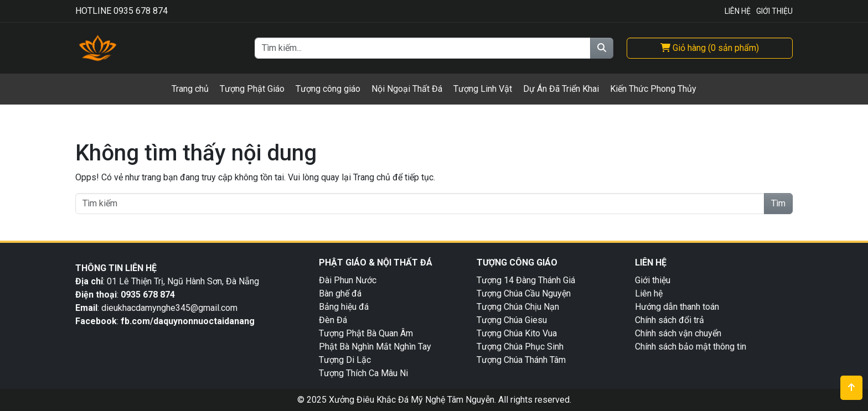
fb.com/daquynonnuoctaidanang (189, 321)
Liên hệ (649, 293)
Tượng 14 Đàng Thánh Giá (526, 280)
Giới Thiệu (774, 11)
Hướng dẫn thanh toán (677, 307)
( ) (710, 48)
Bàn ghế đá (340, 293)
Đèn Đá (333, 320)
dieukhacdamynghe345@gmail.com (169, 308)
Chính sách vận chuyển (678, 333)
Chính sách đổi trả (670, 320)
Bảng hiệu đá (344, 307)
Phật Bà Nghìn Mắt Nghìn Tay (375, 347)
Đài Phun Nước (348, 280)
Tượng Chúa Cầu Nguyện (524, 293)
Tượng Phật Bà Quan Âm (366, 333)
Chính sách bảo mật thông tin (691, 347)
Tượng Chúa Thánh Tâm (521, 360)
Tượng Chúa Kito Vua (517, 333)
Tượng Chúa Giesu (512, 320)
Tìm (778, 203)
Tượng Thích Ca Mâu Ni (363, 373)
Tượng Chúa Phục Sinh (520, 347)
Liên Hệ (738, 11)
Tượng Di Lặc (345, 360)
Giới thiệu (653, 280)
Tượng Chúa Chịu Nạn (518, 307)
